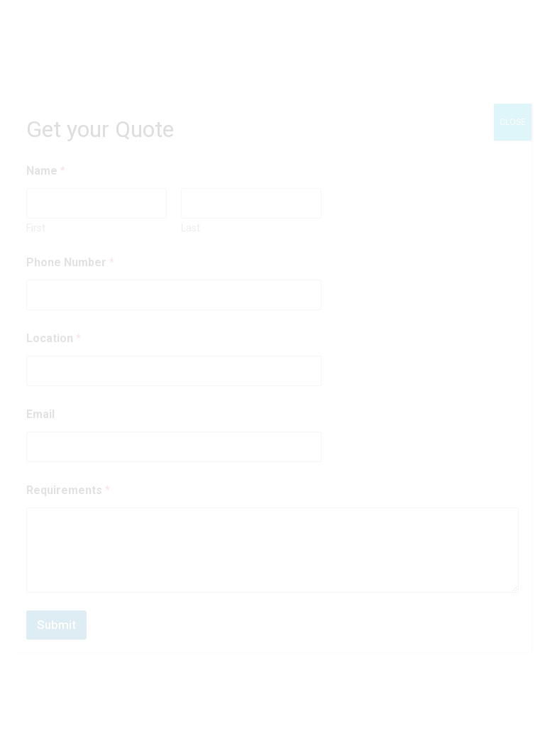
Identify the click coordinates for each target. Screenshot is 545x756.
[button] (510, 721)
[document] (272, 378)
